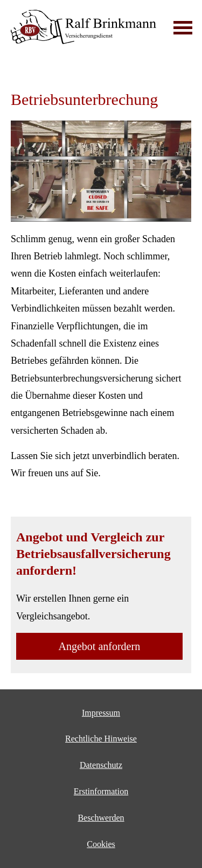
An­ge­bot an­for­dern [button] (100, 646)
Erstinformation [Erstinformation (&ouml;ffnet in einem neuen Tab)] (101, 791)
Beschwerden (101, 818)
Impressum (101, 713)
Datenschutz (101, 765)
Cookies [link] (101, 844)
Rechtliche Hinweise (101, 739)
